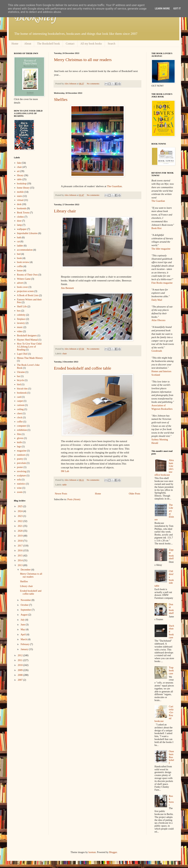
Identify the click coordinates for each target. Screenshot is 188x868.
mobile (20, 192)
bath (19, 237)
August (24, 615)
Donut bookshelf (171, 609)
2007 (21, 680)
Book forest (171, 800)
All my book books (91, 44)
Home (15, 44)
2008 (21, 675)
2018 (21, 541)
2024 (21, 511)
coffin (20, 266)
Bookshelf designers (27, 336)
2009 (21, 670)
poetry (20, 459)
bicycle (21, 380)
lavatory (21, 323)
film (19, 434)
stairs (20, 196)
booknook (22, 393)
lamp (19, 225)
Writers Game (24, 279)
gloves (20, 438)
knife (20, 442)
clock (20, 417)
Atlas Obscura (158, 320)
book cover (23, 287)
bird (19, 384)
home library (23, 188)
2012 (21, 655)
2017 (21, 546)
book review (23, 262)
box (19, 311)
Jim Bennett (67, 288)
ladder (20, 246)
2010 (21, 665)
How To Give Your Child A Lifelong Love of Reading (29, 347)
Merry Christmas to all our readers (83, 60)
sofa (19, 480)
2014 (21, 560)
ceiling (20, 409)
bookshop (22, 184)
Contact (70, 44)
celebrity (21, 315)
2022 (21, 521)
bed (19, 254)
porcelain (22, 463)
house (20, 271)
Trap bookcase (171, 671)
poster (20, 467)
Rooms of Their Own (27, 275)
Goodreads (157, 351)
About (28, 44)
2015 (21, 556)
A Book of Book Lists (28, 295)
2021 (21, 526)
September (26, 610)
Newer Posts (61, 494)
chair (64, 354)
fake (19, 163)
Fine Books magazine (162, 283)
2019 (21, 536)
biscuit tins (22, 389)
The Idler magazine (161, 249)
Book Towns (23, 213)
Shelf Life (22, 307)
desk (19, 204)
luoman (92, 852)
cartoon (21, 405)
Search (112, 44)
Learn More (162, 9)
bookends (22, 208)
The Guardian (114, 186)
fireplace (21, 319)
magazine (22, 451)
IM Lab (65, 471)
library (20, 175)
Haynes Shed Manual (28, 340)
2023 (21, 516)
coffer (20, 422)
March (24, 639)
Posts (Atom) (74, 499)
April (23, 635)
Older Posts (134, 494)
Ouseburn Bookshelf (171, 757)
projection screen (25, 291)
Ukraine (21, 372)
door (19, 221)
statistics (21, 484)
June (23, 625)
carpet (20, 401)
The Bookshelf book (48, 44)
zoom (20, 492)
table (64, 485)
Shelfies (61, 99)
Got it (177, 9)
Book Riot (156, 228)
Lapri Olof (22, 354)
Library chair (65, 211)
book (19, 258)
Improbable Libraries (27, 233)
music (20, 327)
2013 (21, 565)
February (25, 644)
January (25, 649)
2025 (21, 506)
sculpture (21, 476)
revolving (22, 471)
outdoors (21, 455)
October (25, 605)
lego (19, 447)
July (23, 620)
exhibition (22, 430)
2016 (21, 551)
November (26, 600)
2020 (21, 531)
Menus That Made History (30, 358)
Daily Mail (157, 300)
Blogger (113, 852)
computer (22, 426)
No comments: (94, 84)
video (20, 331)
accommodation (25, 250)
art (18, 171)
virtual (20, 200)
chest (20, 413)
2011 (20, 660)
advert (20, 283)
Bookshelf (35, 17)
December (26, 570)
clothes (21, 217)
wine (19, 488)
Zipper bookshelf (171, 554)
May (23, 629)
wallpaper (22, 229)
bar (19, 376)
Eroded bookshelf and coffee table (83, 368)
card (19, 397)
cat (18, 241)
